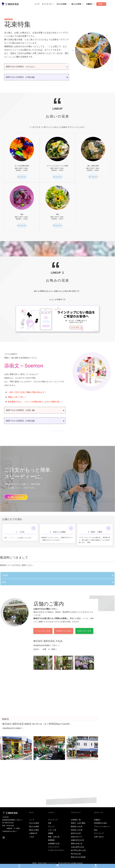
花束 (22, 207)
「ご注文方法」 (12, 538)
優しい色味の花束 (93, 158)
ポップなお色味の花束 (22, 158)
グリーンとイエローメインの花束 (57, 158)
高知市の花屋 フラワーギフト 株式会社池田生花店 (54, 863)
